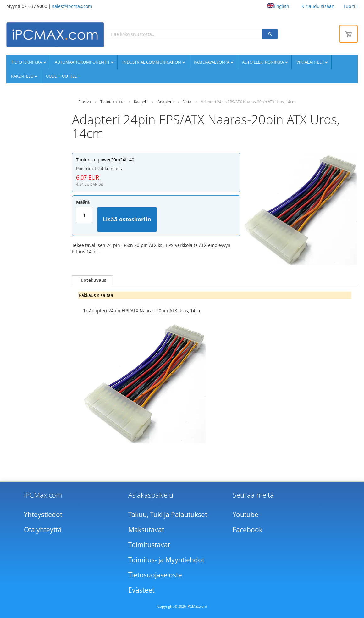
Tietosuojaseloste (155, 575)
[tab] (92, 280)
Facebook (248, 530)
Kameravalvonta (212, 62)
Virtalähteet (311, 62)
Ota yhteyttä (43, 530)
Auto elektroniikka (263, 62)
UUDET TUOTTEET (62, 76)
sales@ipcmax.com (72, 6)
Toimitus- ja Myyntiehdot (166, 560)
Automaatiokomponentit (83, 62)
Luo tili (351, 6)
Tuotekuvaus (92, 280)
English (278, 6)
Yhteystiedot (43, 515)
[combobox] (185, 34)
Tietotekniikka (27, 62)
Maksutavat (146, 530)
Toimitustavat (149, 545)
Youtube (245, 515)
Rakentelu (23, 76)
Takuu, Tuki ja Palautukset (168, 515)
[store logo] (55, 35)
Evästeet (141, 590)
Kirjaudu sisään (318, 6)
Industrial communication (152, 62)
